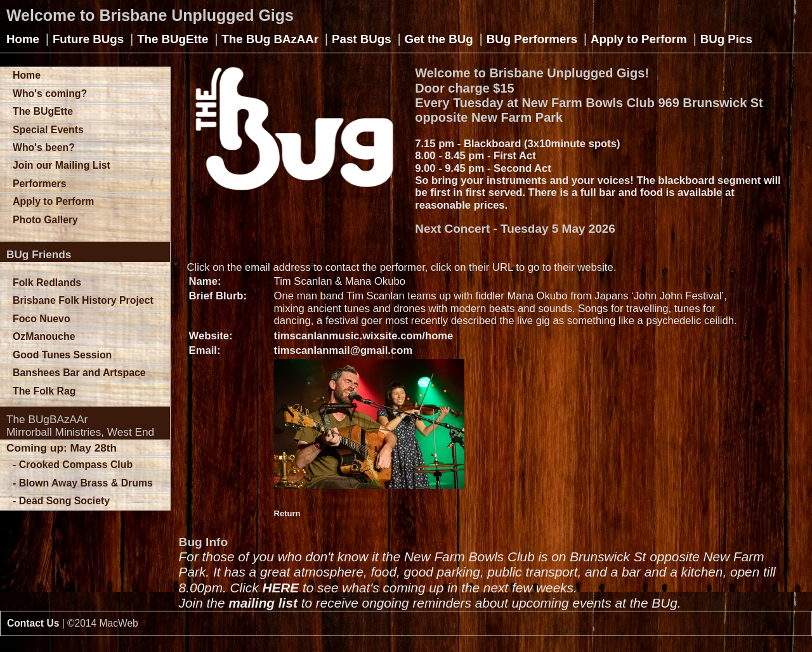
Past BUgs (362, 39)
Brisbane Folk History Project (83, 300)
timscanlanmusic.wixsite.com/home (364, 336)
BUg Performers (532, 39)
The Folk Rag (44, 391)
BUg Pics (726, 39)
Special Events (48, 130)
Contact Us (33, 623)
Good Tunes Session (62, 355)
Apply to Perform (639, 39)
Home (23, 39)
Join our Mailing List (62, 165)
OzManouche (44, 336)
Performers (39, 184)
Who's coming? (50, 94)
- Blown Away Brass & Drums (83, 483)
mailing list (263, 603)
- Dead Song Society (61, 501)
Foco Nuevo (42, 319)
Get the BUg (439, 39)
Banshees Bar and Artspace (79, 373)
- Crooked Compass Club (73, 465)
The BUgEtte (173, 39)
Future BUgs (88, 39)
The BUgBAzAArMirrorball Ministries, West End (80, 426)
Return (287, 513)
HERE (280, 588)
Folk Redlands (47, 283)
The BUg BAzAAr (270, 39)
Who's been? (44, 147)
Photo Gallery (45, 220)
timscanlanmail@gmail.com (344, 350)
